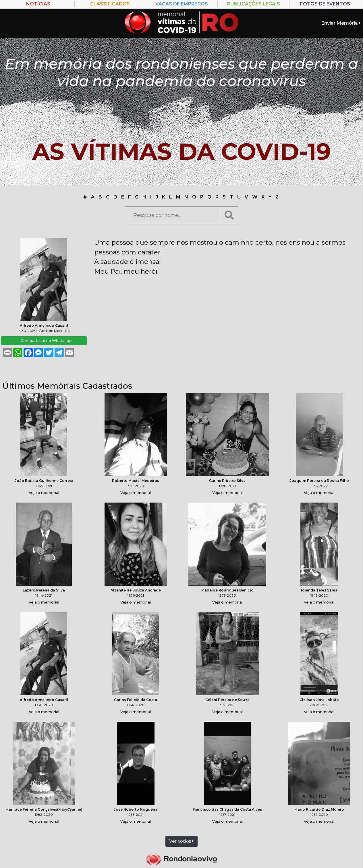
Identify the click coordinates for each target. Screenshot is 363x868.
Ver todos (181, 841)
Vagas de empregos (182, 4)
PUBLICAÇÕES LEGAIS (254, 4)
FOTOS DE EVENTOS (325, 4)
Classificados (110, 4)
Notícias (38, 4)
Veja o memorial (44, 493)
